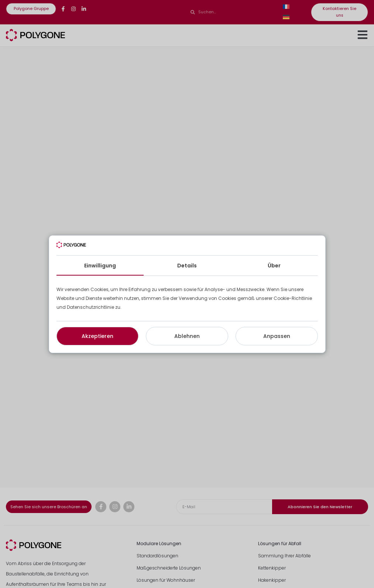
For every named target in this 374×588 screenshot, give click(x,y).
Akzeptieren (97, 336)
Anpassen (277, 336)
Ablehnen (187, 336)
